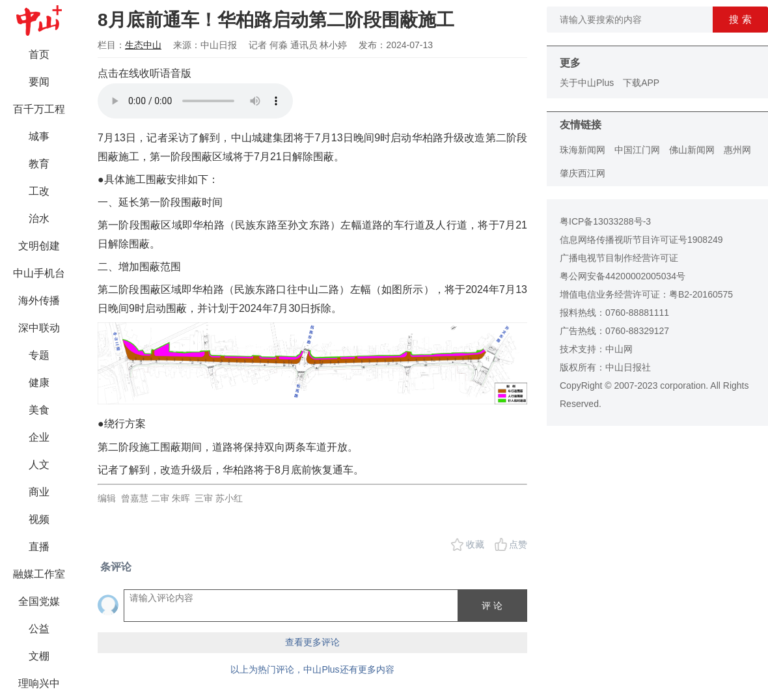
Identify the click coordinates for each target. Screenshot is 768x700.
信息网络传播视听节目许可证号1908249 (641, 240)
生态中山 (143, 45)
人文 (39, 465)
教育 (39, 164)
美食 (39, 410)
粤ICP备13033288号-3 (605, 221)
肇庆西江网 (583, 173)
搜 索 (740, 19)
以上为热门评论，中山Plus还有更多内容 (312, 669)
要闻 (39, 82)
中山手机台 (39, 273)
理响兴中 (39, 683)
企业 (39, 437)
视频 (39, 519)
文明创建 (39, 246)
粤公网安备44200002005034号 (623, 276)
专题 (39, 355)
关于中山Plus (587, 83)
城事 (39, 136)
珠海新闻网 (583, 150)
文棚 (39, 656)
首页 (39, 54)
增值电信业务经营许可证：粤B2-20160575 (646, 294)
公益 (39, 629)
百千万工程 (39, 109)
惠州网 (737, 150)
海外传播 (39, 301)
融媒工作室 (39, 574)
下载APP (641, 83)
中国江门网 (637, 150)
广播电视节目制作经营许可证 (619, 258)
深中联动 (39, 328)
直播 (39, 547)
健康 (39, 383)
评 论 (492, 606)
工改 (39, 191)
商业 (39, 492)
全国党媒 (39, 601)
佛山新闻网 (692, 150)
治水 (39, 218)
